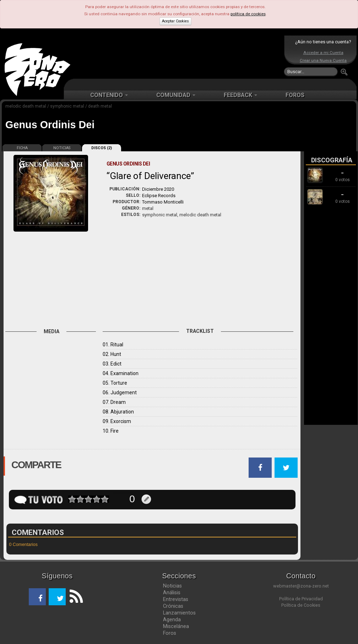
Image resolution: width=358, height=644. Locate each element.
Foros (170, 633)
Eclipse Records (159, 196)
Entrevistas (176, 599)
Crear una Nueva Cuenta (323, 60)
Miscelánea (176, 626)
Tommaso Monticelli (163, 202)
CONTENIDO (109, 95)
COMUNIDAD (176, 95)
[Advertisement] (177, 57)
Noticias (172, 586)
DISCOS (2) (102, 148)
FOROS (295, 95)
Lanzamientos (179, 613)
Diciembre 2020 (158, 189)
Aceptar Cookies (175, 21)
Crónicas (173, 606)
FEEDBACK (240, 95)
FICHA (22, 148)
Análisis (172, 592)
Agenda (172, 619)
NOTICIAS (62, 148)
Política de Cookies (301, 605)
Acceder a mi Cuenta (323, 53)
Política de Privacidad (301, 599)
